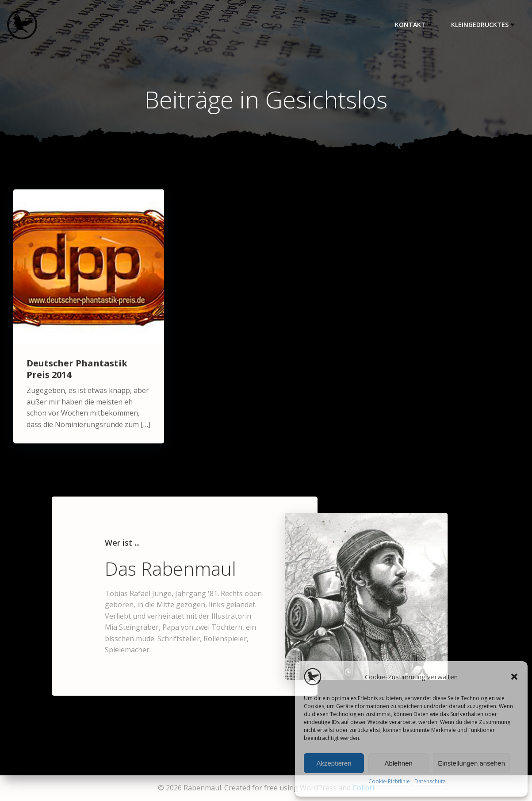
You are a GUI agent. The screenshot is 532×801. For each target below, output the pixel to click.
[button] (514, 677)
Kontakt (414, 25)
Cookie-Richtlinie (389, 781)
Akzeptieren (334, 763)
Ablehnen (398, 763)
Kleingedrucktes (484, 25)
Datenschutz (430, 781)
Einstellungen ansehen (471, 763)
